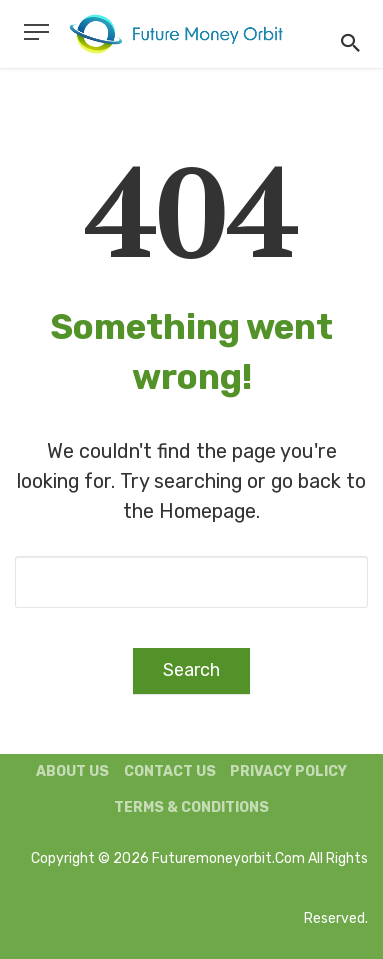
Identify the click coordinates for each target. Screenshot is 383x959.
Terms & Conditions (191, 807)
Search (191, 670)
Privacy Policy (288, 771)
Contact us (170, 771)
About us (72, 771)
